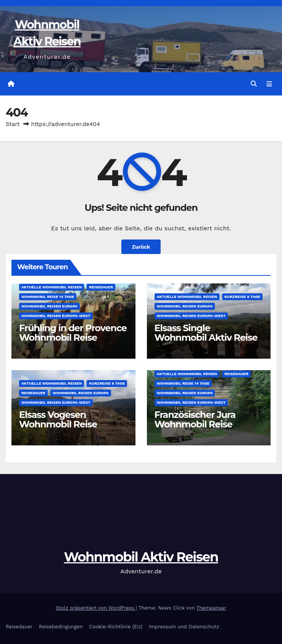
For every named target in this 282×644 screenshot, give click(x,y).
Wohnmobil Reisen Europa (49, 306)
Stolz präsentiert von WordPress (96, 608)
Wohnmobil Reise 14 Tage (48, 297)
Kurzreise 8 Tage (242, 297)
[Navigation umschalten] (269, 84)
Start (13, 124)
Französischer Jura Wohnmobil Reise (195, 419)
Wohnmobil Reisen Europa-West (56, 316)
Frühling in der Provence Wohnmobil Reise (73, 333)
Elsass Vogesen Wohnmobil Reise (58, 419)
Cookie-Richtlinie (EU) (116, 627)
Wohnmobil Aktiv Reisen (141, 557)
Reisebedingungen (61, 627)
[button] (254, 84)
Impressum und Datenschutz (184, 627)
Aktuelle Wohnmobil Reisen (52, 287)
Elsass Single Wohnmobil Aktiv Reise (206, 333)
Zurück (141, 247)
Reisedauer (101, 287)
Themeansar (211, 608)
